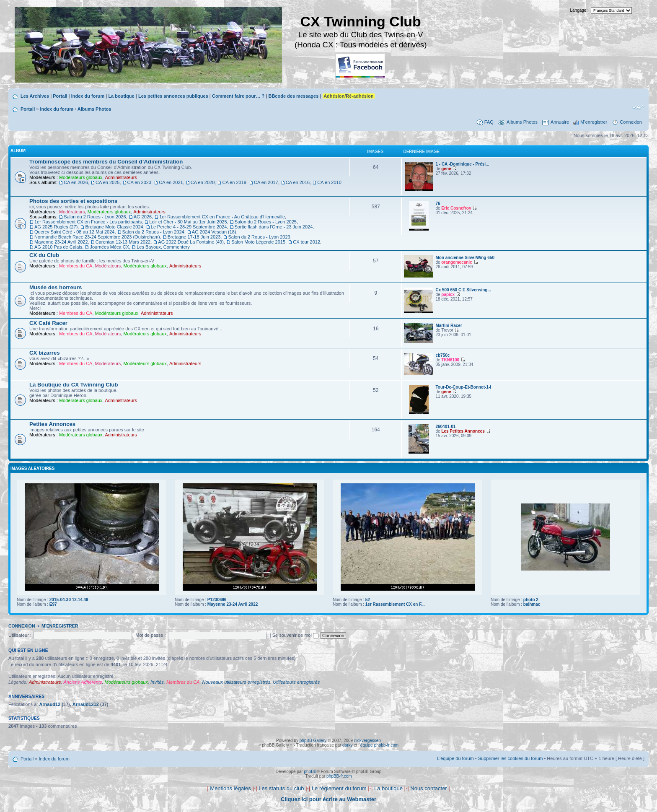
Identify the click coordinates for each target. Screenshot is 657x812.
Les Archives (35, 96)
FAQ (489, 122)
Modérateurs (72, 212)
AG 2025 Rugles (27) (56, 227)
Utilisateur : (20, 635)
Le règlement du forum (339, 788)
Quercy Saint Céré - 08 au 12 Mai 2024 (74, 232)
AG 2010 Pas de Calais (58, 247)
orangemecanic (457, 262)
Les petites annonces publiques (173, 96)
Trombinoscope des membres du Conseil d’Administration (106, 162)
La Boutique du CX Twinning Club (74, 385)
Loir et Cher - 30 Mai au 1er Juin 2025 (188, 222)
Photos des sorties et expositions (73, 201)
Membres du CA (76, 266)
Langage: (579, 10)
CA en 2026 (76, 182)
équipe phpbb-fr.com (379, 745)
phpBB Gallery (313, 741)
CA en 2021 (171, 182)
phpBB (310, 772)
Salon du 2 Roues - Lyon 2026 (95, 217)
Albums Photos (94, 109)
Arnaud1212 (86, 704)
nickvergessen (367, 741)
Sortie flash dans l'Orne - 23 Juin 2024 (274, 227)
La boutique (121, 96)
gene (446, 169)
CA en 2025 (108, 182)
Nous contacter (428, 788)
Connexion (631, 122)
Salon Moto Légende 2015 (258, 242)
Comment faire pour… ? (238, 96)
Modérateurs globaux (81, 177)
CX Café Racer (48, 323)
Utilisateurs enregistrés (296, 682)
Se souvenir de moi (295, 635)
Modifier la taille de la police (638, 107)
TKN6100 (450, 360)
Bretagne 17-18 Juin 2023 (194, 237)
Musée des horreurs (56, 287)
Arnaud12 (50, 704)
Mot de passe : (150, 635)
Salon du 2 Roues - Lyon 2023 (259, 237)
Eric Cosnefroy (456, 208)
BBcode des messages (293, 96)
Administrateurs (121, 177)
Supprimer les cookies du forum (511, 758)
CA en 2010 (329, 182)
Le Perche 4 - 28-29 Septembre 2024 (189, 227)
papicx (448, 294)
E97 (53, 604)
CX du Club (44, 255)
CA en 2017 (266, 182)
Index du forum (88, 96)
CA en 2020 (203, 182)
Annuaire (560, 122)
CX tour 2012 (307, 242)
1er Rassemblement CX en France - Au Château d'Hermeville (222, 217)
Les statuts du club (281, 788)
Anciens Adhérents (83, 682)
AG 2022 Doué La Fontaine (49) (191, 242)
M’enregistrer (594, 122)
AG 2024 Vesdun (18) (214, 232)
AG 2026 (143, 217)
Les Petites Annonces (463, 431)
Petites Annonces (52, 424)
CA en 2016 (298, 182)
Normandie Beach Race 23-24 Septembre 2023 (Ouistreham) (97, 237)
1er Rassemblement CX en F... (395, 604)
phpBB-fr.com (339, 776)
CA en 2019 (234, 182)
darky (347, 745)
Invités (157, 682)
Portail (60, 96)
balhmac (532, 604)
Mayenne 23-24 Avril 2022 (61, 242)
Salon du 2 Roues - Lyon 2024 (153, 232)
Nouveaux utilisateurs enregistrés (237, 682)
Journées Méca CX (109, 247)
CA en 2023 (140, 182)
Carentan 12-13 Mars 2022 (123, 242)
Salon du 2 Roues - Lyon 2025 (266, 222)
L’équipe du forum (455, 758)
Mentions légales (230, 788)
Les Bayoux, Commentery (163, 247)
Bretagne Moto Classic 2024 (114, 227)
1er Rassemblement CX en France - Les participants (88, 222)
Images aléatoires (32, 468)
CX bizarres (45, 353)
